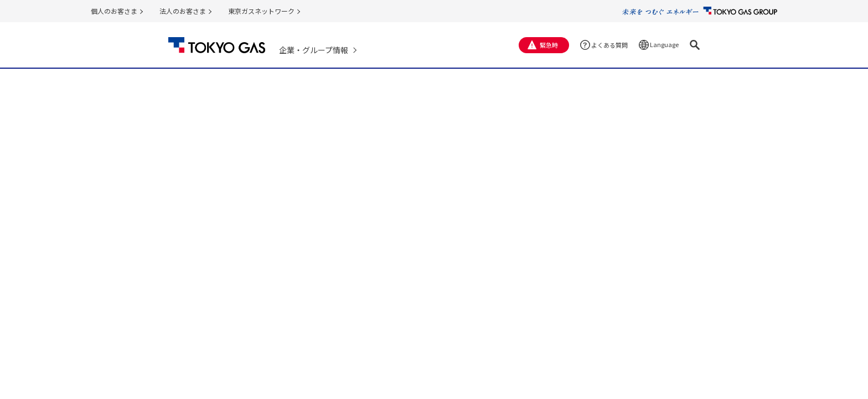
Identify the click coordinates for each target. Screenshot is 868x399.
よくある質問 (609, 45)
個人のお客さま (114, 11)
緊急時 (549, 45)
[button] (695, 45)
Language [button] (664, 44)
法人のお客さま (183, 11)
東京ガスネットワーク (261, 11)
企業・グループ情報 (314, 50)
